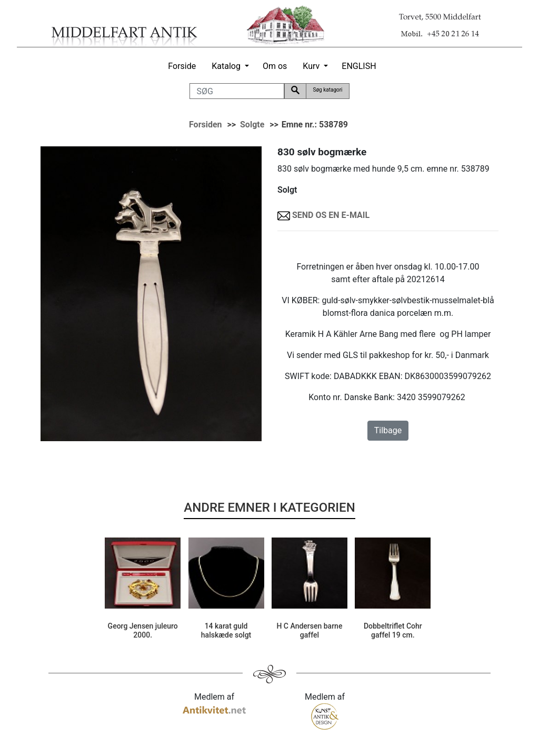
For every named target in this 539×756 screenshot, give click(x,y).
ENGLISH (359, 66)
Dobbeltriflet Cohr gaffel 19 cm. (393, 630)
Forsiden (206, 125)
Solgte (252, 125)
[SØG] (237, 91)
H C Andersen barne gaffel (309, 630)
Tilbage (388, 430)
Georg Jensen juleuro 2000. (143, 630)
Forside (182, 66)
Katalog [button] (226, 66)
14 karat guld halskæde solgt (226, 630)
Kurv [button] (311, 66)
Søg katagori (327, 90)
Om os (275, 66)
